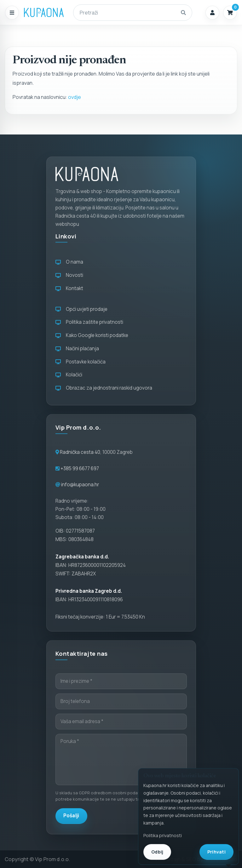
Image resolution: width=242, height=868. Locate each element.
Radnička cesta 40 (80, 452)
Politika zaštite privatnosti (89, 322)
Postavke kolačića (81, 362)
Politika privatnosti (163, 835)
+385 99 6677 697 (79, 468)
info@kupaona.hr (80, 485)
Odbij (157, 852)
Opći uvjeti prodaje (81, 309)
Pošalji (71, 816)
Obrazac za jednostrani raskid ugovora (104, 388)
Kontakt (69, 288)
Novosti (69, 275)
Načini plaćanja (77, 348)
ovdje (75, 97)
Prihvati (216, 852)
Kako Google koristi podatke (92, 335)
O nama (69, 262)
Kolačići (69, 375)
